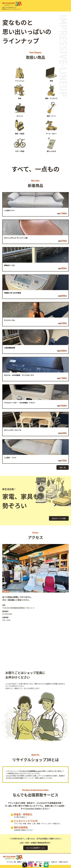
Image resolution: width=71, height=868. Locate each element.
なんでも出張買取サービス (35, 848)
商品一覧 (63, 467)
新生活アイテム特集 (59, 518)
